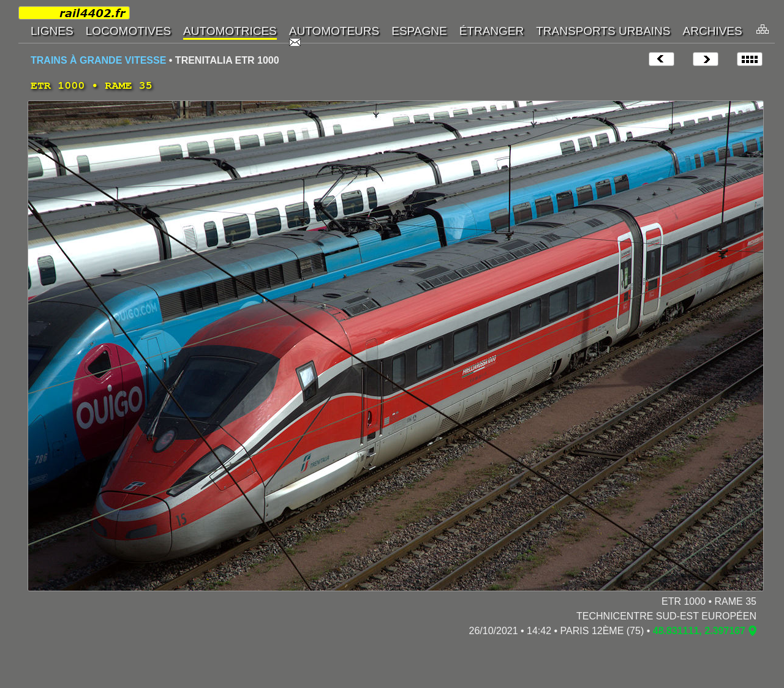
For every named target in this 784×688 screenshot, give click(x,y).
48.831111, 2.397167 (699, 631)
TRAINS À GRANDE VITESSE (98, 60)
